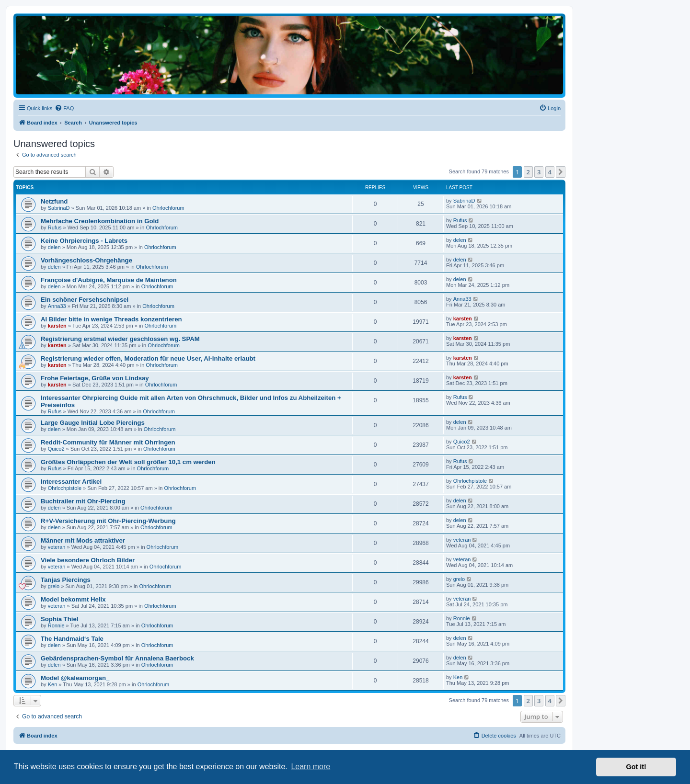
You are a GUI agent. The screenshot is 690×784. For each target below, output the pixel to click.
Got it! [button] (636, 767)
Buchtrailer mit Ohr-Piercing (83, 501)
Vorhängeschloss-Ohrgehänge (86, 260)
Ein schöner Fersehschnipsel (85, 300)
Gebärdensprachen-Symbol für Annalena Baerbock (117, 658)
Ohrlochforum (168, 208)
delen (54, 247)
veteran (57, 547)
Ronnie (56, 625)
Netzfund (54, 201)
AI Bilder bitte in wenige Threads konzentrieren (111, 319)
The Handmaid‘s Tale (72, 639)
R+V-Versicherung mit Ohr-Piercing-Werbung (108, 521)
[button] (561, 172)
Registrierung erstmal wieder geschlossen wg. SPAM (120, 339)
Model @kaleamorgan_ (75, 678)
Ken (53, 684)
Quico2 (56, 449)
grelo (54, 586)
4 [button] (550, 172)
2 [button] (528, 172)
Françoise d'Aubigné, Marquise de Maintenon (109, 280)
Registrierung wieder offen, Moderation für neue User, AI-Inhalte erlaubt (148, 358)
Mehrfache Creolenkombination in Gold (100, 221)
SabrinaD (59, 208)
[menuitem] (64, 108)
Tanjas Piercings (66, 580)
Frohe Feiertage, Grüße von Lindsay (95, 378)
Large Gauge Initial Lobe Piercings (93, 423)
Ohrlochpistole (65, 488)
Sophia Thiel (59, 619)
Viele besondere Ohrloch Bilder (88, 560)
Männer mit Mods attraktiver (83, 540)
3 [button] (539, 172)
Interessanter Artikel (71, 482)
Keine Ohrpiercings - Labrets (84, 241)
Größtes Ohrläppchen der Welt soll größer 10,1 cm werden (128, 462)
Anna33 (57, 306)
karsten (57, 326)
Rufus (55, 227)
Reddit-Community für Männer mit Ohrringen (108, 442)
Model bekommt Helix (73, 599)
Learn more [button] (310, 767)
